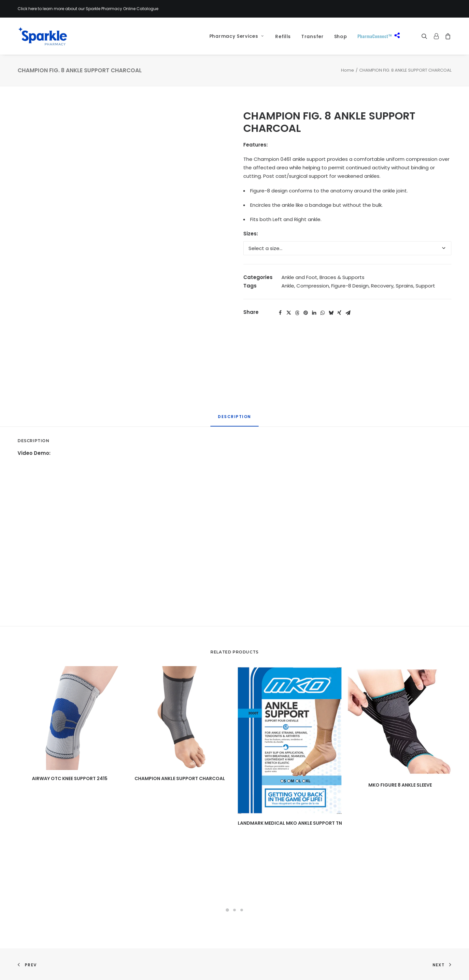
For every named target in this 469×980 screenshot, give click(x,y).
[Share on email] (348, 313)
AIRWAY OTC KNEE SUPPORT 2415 (70, 778)
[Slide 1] (227, 910)
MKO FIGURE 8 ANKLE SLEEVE (400, 785)
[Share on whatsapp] (322, 313)
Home (348, 70)
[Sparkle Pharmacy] (43, 36)
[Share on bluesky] (331, 313)
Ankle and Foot (299, 277)
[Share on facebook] (280, 313)
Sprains (405, 286)
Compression (313, 286)
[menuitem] (234, 36)
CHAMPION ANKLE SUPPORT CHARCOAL (180, 778)
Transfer (313, 36)
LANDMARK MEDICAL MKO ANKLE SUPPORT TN (290, 823)
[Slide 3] (242, 910)
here (33, 9)
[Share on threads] (297, 313)
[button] (426, 36)
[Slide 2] (234, 910)
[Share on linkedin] (314, 313)
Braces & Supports (342, 277)
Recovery (382, 286)
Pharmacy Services (236, 36)
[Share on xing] (339, 313)
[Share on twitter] (289, 313)
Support (425, 286)
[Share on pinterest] (306, 313)
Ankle (288, 286)
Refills (283, 36)
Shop (341, 36)
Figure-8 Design (350, 286)
